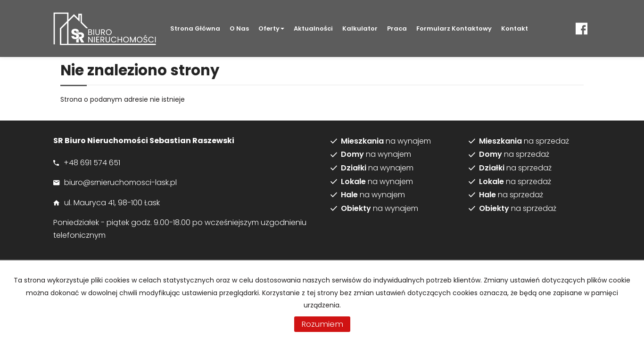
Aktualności (313, 28)
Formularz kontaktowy (454, 28)
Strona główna (195, 28)
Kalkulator (360, 28)
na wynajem (386, 141)
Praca (397, 28)
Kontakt (515, 28)
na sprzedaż (524, 141)
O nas (239, 28)
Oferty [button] (271, 28)
